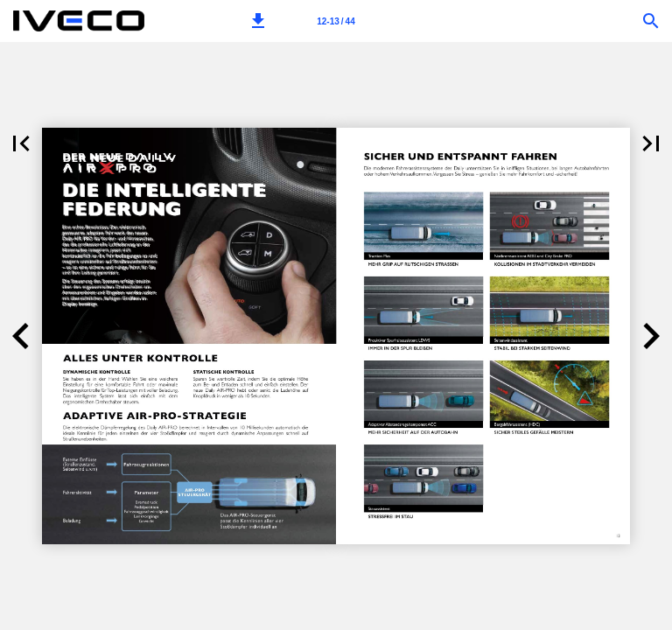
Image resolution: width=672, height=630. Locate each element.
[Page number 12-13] (336, 21)
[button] (258, 21)
